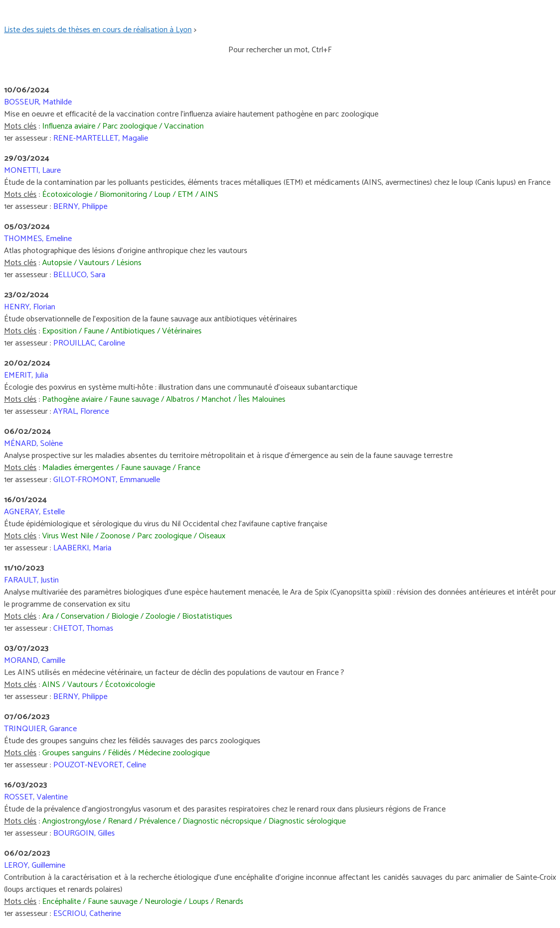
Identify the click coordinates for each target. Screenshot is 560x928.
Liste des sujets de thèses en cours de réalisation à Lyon (98, 30)
